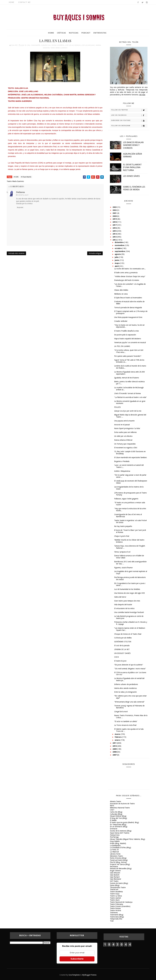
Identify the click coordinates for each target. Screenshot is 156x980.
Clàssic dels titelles (121, 290)
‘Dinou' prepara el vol (122, 552)
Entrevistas (100, 33)
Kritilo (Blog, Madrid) (118, 843)
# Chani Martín (26, 177)
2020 (115, 216)
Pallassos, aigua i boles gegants (126, 499)
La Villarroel (114, 852)
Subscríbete (77, 959)
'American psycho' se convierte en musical (130, 342)
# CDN (16, 177)
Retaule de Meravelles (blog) (121, 869)
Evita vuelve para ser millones (125, 432)
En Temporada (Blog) (118, 825)
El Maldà (113, 820)
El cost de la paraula (122, 646)
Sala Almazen (115, 873)
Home (12, 2)
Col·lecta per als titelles (123, 638)
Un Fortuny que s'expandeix (125, 444)
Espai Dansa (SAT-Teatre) (120, 833)
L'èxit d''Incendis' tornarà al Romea (127, 393)
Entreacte (114, 829)
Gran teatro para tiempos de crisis (127, 601)
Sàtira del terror (120, 597)
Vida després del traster (123, 605)
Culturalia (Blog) (116, 814)
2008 (115, 752)
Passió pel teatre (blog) (119, 860)
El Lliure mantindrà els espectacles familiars (130, 457)
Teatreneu (114, 913)
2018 (115, 222)
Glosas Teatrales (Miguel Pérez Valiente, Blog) (127, 839)
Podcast (86, 33)
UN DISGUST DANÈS (122, 653)
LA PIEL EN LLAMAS (122, 346)
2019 (115, 219)
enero (118, 740)
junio (117, 260)
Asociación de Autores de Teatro (122, 804)
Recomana (114, 867)
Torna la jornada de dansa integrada (128, 308)
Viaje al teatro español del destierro (128, 339)
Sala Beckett (115, 875)
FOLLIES (117, 407)
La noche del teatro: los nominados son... (130, 269)
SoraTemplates (74, 975)
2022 (115, 210)
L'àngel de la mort (121, 712)
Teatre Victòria (115, 910)
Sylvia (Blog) (115, 885)
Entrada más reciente (16, 253)
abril (117, 266)
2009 (115, 749)
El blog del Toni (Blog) (118, 818)
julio (117, 257)
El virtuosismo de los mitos (124, 608)
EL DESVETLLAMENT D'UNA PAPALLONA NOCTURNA (132, 167)
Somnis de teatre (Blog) (119, 883)
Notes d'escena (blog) (118, 858)
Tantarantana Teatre (118, 887)
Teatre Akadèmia (116, 892)
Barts (112, 806)
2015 (115, 231)
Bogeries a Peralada (122, 461)
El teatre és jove (120, 661)
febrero (118, 737)
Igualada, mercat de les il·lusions (127, 378)
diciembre (119, 242)
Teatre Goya (115, 894)
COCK (117, 657)
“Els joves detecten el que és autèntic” (129, 665)
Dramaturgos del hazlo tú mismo (127, 280)
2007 (115, 755)
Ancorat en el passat (122, 425)
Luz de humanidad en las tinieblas (127, 589)
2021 (115, 213)
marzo (118, 734)
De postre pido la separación (125, 335)
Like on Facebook (129, 115)
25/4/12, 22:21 (23, 195)
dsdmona (20, 192)
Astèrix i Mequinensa (122, 471)
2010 (115, 746)
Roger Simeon (115, 871)
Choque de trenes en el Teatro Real (128, 634)
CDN (28, 45)
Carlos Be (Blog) (116, 812)
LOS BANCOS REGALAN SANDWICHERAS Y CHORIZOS (133, 145)
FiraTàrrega (114, 837)
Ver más (142, 95)
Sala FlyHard (115, 877)
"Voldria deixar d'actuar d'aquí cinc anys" (130, 276)
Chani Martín (35, 45)
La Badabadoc (115, 846)
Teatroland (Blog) (117, 915)
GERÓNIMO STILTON (123, 642)
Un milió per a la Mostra (123, 436)
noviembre (120, 245)
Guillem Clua (46, 45)
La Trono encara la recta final (125, 725)
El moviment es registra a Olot (126, 448)
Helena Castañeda (58, 45)
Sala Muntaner (116, 879)
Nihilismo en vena (121, 294)
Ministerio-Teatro (116, 856)
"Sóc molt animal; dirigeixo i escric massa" (130, 669)
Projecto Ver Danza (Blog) (120, 864)
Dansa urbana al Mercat (123, 440)
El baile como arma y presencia (126, 273)
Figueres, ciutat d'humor (123, 568)
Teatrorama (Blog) (117, 917)
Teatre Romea (115, 908)
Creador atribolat (121, 321)
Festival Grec (115, 835)
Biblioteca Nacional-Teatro (120, 808)
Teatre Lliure (115, 900)
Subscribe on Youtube (129, 121)
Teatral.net (114, 889)
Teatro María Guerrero (59, 48)
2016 (115, 228)
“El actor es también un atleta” (126, 721)
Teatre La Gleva (116, 896)
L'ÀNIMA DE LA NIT (122, 649)
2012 (115, 240)
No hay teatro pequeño (123, 526)
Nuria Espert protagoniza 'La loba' (127, 428)
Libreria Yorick (115, 854)
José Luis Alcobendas (73, 45)
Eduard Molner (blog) (118, 816)
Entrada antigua (95, 253)
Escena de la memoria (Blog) (121, 831)
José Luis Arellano (88, 45)
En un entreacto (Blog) (119, 827)
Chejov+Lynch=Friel (122, 536)
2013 (115, 237)
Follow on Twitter (129, 110)
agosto (118, 254)
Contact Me (24, 2)
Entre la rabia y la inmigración (125, 692)
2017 (115, 225)
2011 (115, 743)
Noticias (74, 33)
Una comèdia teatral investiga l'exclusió (129, 612)
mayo (117, 263)
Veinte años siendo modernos (125, 688)
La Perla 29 (114, 850)
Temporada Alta (116, 919)
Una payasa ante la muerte (124, 421)
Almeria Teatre (115, 801)
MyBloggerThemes (89, 975)
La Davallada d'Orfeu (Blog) (120, 848)
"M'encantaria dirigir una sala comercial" (129, 702)
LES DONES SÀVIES (131, 176)
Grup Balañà (115, 841)
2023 (115, 207)
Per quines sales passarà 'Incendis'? (128, 356)
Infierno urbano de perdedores (126, 684)
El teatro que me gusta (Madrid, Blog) (124, 822)
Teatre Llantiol (115, 898)
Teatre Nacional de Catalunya (121, 902)
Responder (20, 207)
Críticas (61, 33)
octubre (118, 248)
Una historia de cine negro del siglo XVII (129, 593)
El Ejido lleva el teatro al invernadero (128, 298)
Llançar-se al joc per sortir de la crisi (128, 411)
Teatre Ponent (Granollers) (120, 906)
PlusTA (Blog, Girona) (118, 862)
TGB (112, 921)
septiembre (120, 251)
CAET (112, 810)
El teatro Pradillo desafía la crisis (126, 331)
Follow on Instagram (129, 126)
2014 (115, 234)
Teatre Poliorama (116, 904)
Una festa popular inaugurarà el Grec (128, 317)
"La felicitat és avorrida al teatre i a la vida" (130, 397)
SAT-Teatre (114, 881)
